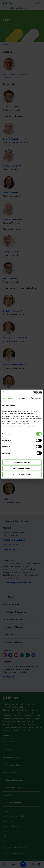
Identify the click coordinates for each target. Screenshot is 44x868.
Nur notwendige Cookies (22, 474)
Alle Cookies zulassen (22, 462)
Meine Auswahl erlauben (22, 468)
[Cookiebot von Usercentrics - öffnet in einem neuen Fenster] (33, 392)
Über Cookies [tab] (36, 398)
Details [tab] (22, 398)
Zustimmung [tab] (8, 398)
